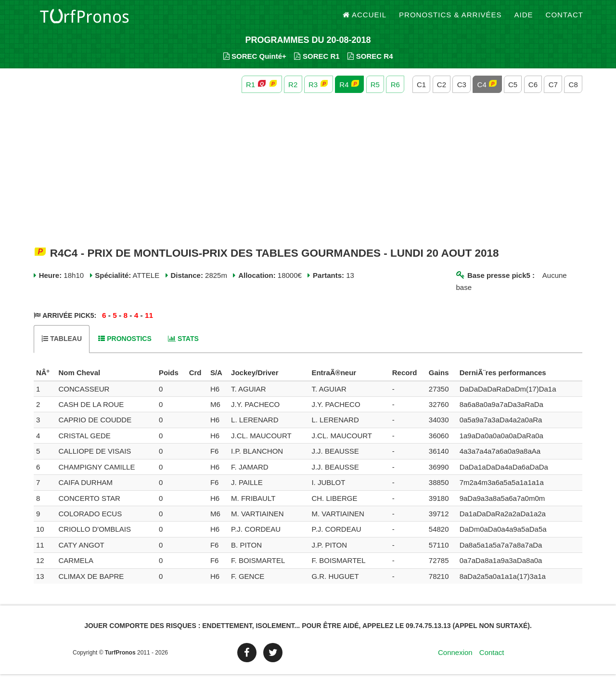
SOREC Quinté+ (255, 63)
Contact (565, 19)
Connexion (455, 659)
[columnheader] (45, 380)
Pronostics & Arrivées (450, 19)
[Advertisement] (308, 177)
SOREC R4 (370, 63)
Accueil (365, 19)
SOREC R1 (317, 63)
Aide (524, 19)
